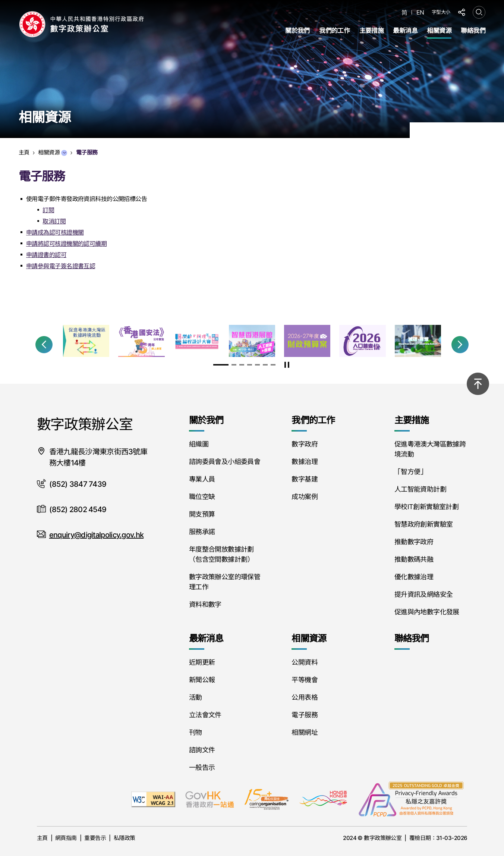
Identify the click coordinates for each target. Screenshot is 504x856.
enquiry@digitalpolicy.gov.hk (96, 535)
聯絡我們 (473, 31)
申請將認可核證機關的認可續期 (66, 244)
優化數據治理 (414, 577)
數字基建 (304, 479)
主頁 (42, 838)
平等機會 (304, 680)
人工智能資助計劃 (420, 489)
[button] (44, 345)
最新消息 (405, 31)
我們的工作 (334, 31)
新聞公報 (202, 680)
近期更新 (202, 662)
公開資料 (304, 662)
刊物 (196, 732)
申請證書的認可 (46, 255)
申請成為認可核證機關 (55, 232)
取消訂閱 (54, 221)
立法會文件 (205, 715)
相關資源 (439, 31)
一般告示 (202, 767)
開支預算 (202, 514)
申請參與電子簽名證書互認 (61, 266)
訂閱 (48, 210)
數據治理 (304, 462)
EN (420, 12)
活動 (196, 697)
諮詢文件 (202, 750)
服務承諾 (202, 532)
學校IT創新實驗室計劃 (426, 507)
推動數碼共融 (414, 559)
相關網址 (304, 732)
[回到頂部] (478, 384)
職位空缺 (202, 497)
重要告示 (95, 838)
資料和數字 (205, 604)
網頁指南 (66, 838)
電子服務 (304, 715)
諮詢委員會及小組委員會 (225, 462)
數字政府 (304, 444)
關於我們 (297, 31)
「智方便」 (411, 472)
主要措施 (372, 31)
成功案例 (304, 497)
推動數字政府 (414, 542)
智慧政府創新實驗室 (423, 524)
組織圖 (199, 444)
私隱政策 (125, 838)
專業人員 (202, 479)
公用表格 (304, 697)
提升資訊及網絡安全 (423, 594)
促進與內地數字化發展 (427, 612)
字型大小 (441, 12)
